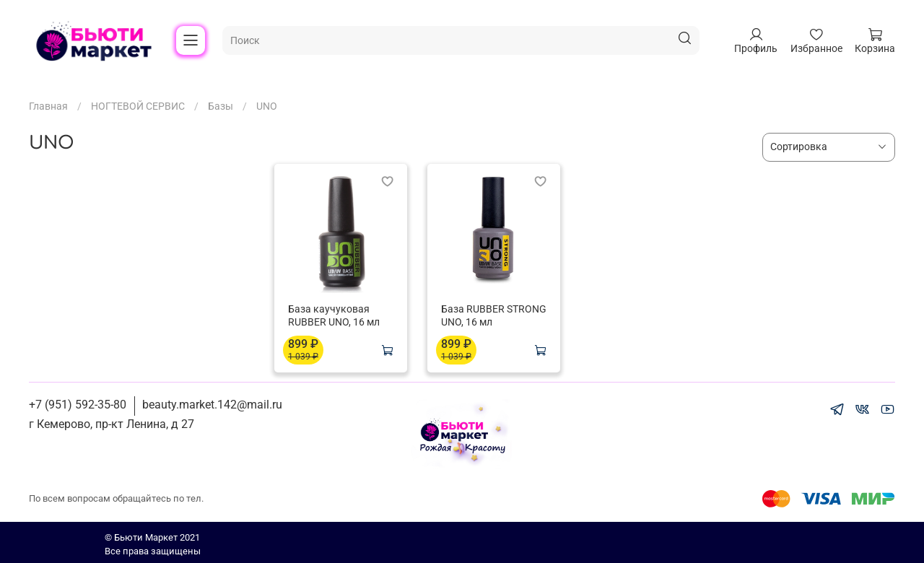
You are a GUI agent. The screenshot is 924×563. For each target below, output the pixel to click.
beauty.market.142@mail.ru (212, 405)
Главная (48, 106)
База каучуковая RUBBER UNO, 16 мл (334, 315)
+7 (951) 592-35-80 (78, 405)
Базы (221, 106)
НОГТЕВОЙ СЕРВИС (138, 106)
